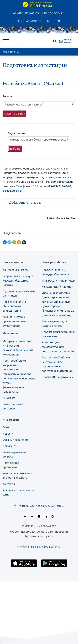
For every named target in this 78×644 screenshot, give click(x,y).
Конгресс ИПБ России (16, 270)
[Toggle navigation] (6, 41)
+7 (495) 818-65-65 (26, 13)
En (58, 21)
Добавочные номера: (23, 203)
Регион (7, 96)
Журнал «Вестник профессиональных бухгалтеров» (15, 321)
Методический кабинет (57, 287)
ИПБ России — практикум (58, 281)
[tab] (39, 201)
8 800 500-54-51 (53, 13)
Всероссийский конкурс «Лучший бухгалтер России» (18, 280)
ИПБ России (9, 52)
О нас (6, 427)
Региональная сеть (29, 21)
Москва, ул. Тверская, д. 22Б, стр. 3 (39, 506)
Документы (10, 446)
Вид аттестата (17, 133)
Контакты (9, 484)
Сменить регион (14, 113)
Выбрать (15, 149)
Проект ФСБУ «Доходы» (57, 377)
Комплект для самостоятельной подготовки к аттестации (58, 347)
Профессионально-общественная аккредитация (15, 306)
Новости (8, 434)
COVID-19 (9, 398)
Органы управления (16, 440)
